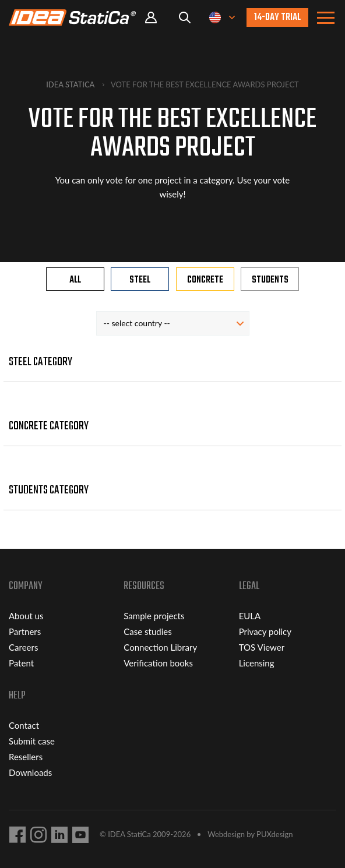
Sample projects (154, 616)
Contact (24, 725)
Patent (21, 663)
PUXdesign (274, 834)
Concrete (205, 280)
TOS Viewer (262, 647)
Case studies (147, 631)
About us (26, 616)
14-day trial (277, 17)
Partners (25, 631)
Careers (23, 647)
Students (270, 280)
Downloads (30, 772)
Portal (151, 18)
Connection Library (160, 647)
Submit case (32, 741)
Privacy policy (265, 631)
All (75, 280)
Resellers (26, 757)
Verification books (158, 663)
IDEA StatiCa (70, 84)
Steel (140, 280)
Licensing (257, 663)
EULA (250, 616)
